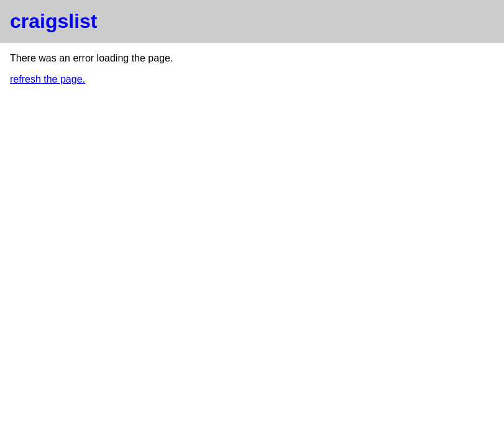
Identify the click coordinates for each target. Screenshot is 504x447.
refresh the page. (48, 79)
